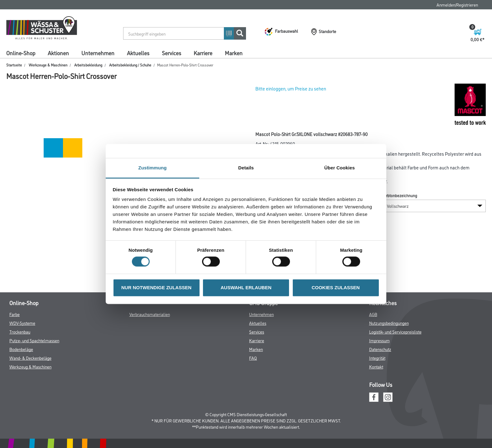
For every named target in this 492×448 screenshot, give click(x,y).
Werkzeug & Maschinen (30, 366)
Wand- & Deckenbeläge (30, 358)
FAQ (253, 358)
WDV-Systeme (22, 323)
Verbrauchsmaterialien (150, 314)
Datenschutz (380, 349)
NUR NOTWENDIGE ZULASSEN (156, 287)
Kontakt (376, 366)
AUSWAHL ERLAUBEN (246, 287)
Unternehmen (98, 53)
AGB (373, 314)
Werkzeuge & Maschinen (48, 65)
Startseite (14, 65)
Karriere (203, 53)
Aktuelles (138, 53)
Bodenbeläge (21, 349)
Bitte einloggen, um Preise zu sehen (291, 88)
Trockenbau (20, 331)
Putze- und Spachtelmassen (34, 340)
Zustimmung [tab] (153, 168)
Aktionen (58, 53)
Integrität (377, 358)
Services (171, 53)
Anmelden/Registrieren (457, 5)
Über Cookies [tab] (340, 168)
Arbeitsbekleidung (88, 65)
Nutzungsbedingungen (389, 323)
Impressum (379, 340)
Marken (234, 53)
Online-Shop (21, 53)
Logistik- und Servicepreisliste (395, 331)
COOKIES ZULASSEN (335, 287)
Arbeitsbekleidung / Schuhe (130, 65)
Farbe (14, 314)
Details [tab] (246, 168)
